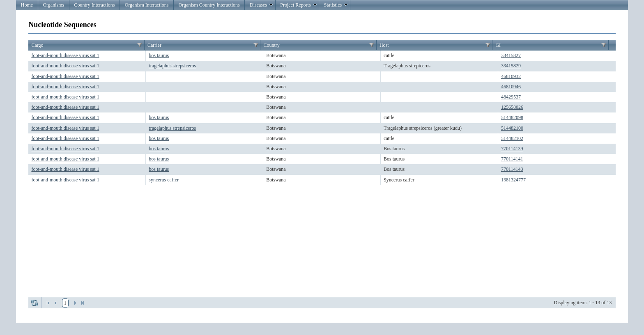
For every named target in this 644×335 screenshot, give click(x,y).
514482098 (512, 117)
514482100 (512, 128)
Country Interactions (94, 5)
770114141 (512, 159)
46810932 (511, 76)
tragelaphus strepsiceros (172, 66)
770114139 (512, 149)
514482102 (512, 138)
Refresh (34, 303)
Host (384, 45)
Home (27, 5)
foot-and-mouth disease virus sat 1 (65, 55)
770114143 (512, 169)
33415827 (511, 55)
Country (271, 45)
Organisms (53, 5)
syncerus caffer (164, 180)
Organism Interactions (147, 5)
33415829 (511, 66)
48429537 (511, 97)
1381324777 (513, 180)
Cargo (37, 45)
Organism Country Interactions (209, 5)
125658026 (512, 107)
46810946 (511, 87)
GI (498, 45)
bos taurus (159, 55)
